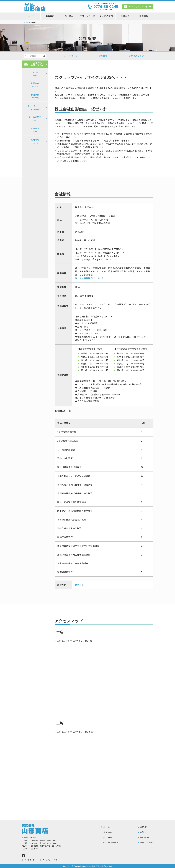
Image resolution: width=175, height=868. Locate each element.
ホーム (31, 16)
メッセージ (72, 56)
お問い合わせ (147, 842)
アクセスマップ (136, 56)
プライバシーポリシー (51, 860)
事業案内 (50, 16)
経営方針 (79, 585)
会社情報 (103, 56)
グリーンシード (87, 16)
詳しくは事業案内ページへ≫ (89, 278)
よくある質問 (106, 16)
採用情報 (144, 16)
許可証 (143, 827)
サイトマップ (29, 860)
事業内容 (108, 832)
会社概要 (69, 16)
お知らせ (125, 16)
